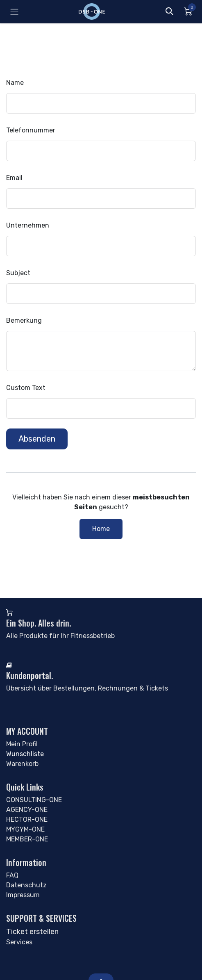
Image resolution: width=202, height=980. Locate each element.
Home (101, 529)
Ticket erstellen (32, 932)
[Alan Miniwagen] (188, 11)
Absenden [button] (37, 439)
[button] (169, 11)
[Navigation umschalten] (14, 12)
